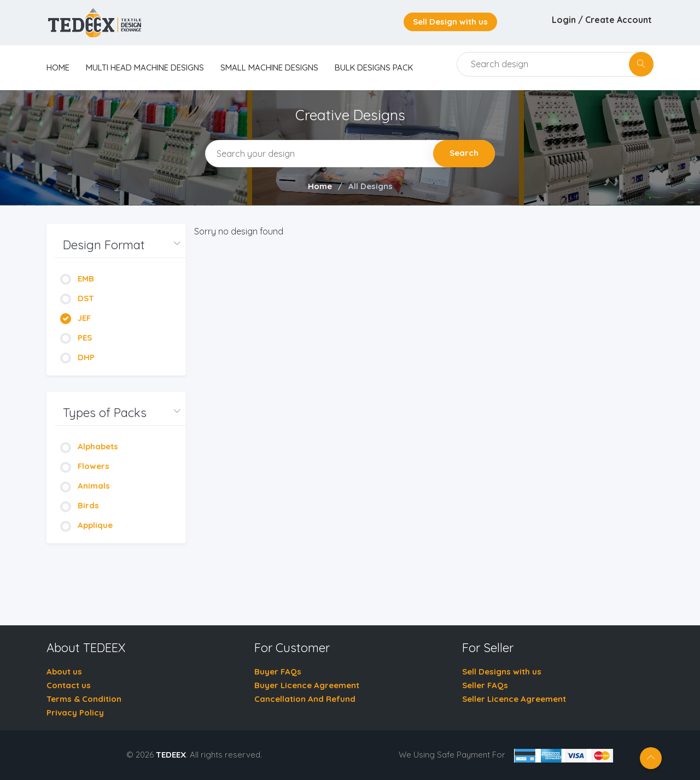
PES (76, 338)
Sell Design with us (450, 22)
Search (464, 153)
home (58, 68)
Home (320, 186)
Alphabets (89, 446)
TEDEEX (171, 755)
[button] (120, 245)
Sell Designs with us (502, 671)
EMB (77, 278)
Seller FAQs (485, 685)
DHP (77, 357)
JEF (75, 318)
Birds (80, 505)
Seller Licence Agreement (514, 699)
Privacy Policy (75, 712)
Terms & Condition (84, 699)
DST (77, 298)
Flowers (85, 466)
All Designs (371, 186)
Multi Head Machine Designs (145, 68)
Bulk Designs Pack (374, 68)
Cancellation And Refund (305, 699)
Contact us (69, 685)
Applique (86, 525)
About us (64, 671)
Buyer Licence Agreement (307, 685)
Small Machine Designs (269, 68)
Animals (85, 486)
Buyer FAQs (278, 671)
